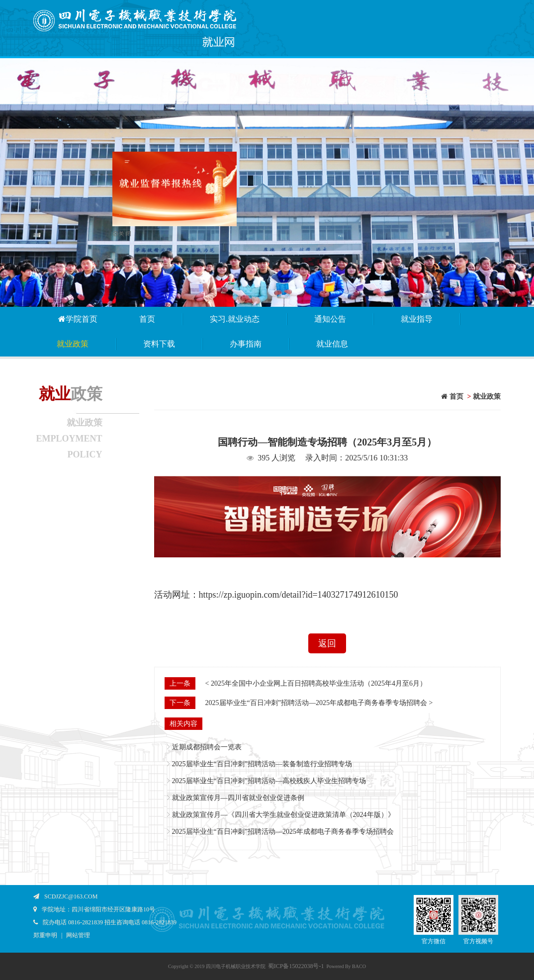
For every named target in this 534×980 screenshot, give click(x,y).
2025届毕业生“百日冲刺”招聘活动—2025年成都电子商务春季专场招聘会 (283, 832)
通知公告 (330, 319)
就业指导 (417, 319)
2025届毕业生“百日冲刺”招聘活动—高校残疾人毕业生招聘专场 (269, 781)
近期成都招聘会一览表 (207, 747)
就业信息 (332, 344)
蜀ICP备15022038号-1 (296, 966)
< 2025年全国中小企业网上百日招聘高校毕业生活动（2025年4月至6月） (316, 683)
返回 (327, 643)
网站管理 (78, 935)
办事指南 (246, 344)
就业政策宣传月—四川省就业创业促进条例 (238, 798)
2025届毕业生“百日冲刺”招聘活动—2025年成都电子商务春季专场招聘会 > (319, 703)
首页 (147, 319)
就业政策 (73, 344)
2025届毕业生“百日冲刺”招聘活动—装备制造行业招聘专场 (262, 764)
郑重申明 (45, 935)
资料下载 (159, 344)
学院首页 (77, 319)
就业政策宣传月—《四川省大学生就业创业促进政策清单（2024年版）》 (283, 815)
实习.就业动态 (235, 319)
